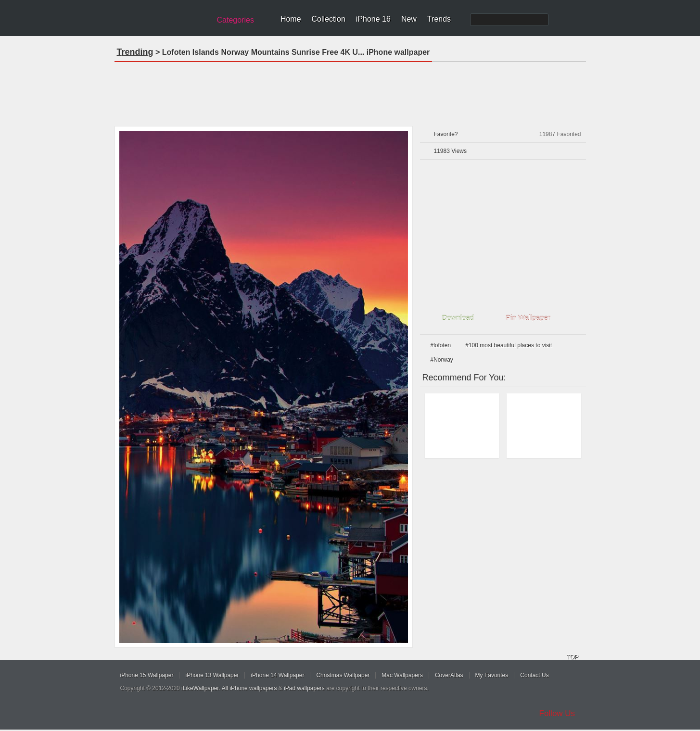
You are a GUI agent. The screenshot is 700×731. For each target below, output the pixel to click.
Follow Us (557, 713)
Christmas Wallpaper (343, 675)
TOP (573, 657)
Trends (439, 19)
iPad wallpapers (304, 688)
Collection (329, 19)
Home (291, 19)
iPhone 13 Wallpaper (212, 675)
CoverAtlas (449, 675)
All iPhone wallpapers (249, 688)
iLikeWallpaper (200, 688)
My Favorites (492, 675)
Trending (135, 52)
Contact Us (534, 675)
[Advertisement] (350, 91)
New (409, 19)
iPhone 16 (373, 19)
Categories (235, 20)
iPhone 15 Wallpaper (147, 675)
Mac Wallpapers (402, 675)
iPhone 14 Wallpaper (277, 675)
